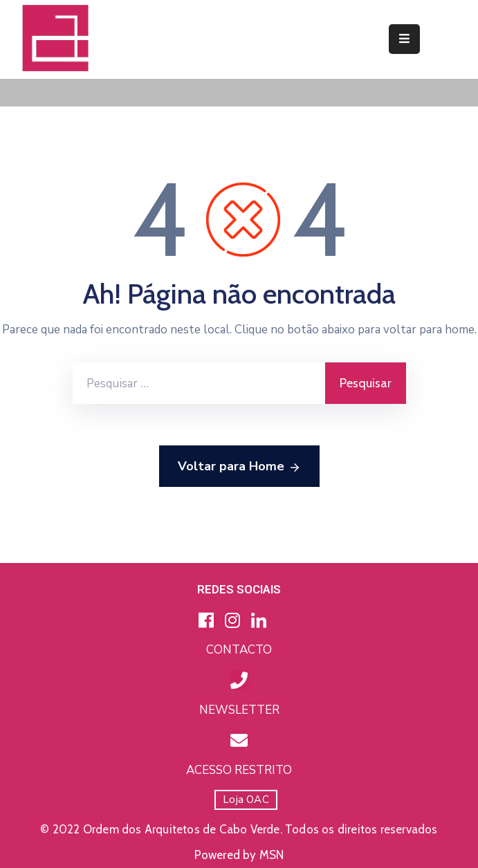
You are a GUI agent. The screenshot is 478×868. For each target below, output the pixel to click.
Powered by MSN (239, 855)
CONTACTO (239, 650)
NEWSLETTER (239, 710)
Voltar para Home (239, 467)
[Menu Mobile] (404, 39)
